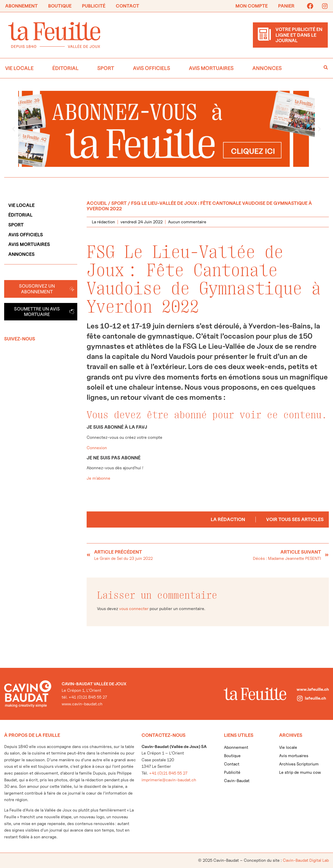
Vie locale (19, 68)
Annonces (267, 68)
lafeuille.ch (315, 698)
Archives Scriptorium (299, 764)
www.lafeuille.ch (313, 689)
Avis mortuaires (211, 68)
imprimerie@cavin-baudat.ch (169, 780)
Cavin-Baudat (237, 781)
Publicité (94, 6)
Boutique (60, 6)
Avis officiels (152, 68)
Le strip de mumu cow (300, 772)
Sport (106, 68)
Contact (127, 6)
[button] (14, 129)
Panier (286, 6)
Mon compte (252, 6)
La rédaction (228, 519)
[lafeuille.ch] (300, 698)
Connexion (97, 448)
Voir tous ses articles (295, 519)
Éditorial (65, 68)
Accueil (97, 203)
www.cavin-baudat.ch (82, 704)
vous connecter (134, 609)
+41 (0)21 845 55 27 (168, 773)
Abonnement (21, 6)
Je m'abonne (98, 478)
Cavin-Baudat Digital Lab (306, 860)
